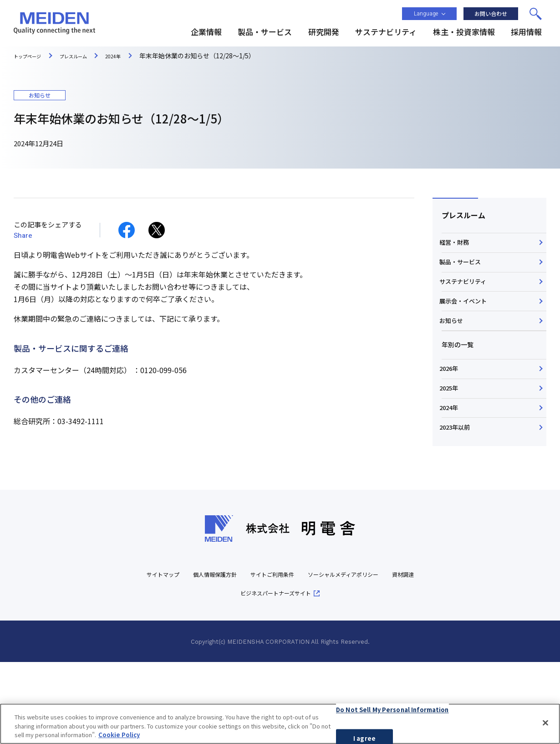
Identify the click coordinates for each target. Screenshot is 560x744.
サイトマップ (161, 656)
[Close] (545, 725)
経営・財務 (458, 247)
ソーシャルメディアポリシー (376, 656)
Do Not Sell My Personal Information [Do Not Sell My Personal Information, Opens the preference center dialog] (392, 712)
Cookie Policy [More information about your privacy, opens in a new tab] (119, 738)
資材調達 (225, 675)
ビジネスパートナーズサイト (296, 675)
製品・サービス (464, 275)
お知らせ (454, 361)
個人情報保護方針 (222, 656)
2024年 (452, 476)
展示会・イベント (467, 333)
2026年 (452, 418)
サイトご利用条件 (290, 656)
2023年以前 (458, 504)
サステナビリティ (467, 304)
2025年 (452, 447)
